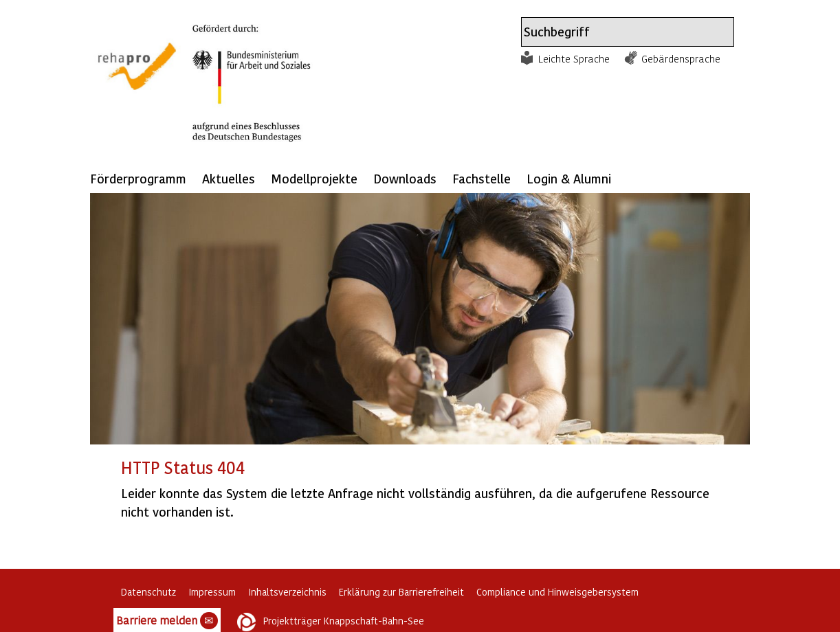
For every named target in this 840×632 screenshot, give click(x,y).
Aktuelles (229, 178)
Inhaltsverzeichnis (287, 592)
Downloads (405, 178)
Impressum (212, 592)
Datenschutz (148, 592)
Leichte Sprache (574, 58)
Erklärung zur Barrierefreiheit (401, 592)
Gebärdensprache (681, 58)
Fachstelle (482, 178)
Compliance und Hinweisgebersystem (557, 592)
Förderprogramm (138, 178)
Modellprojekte (314, 178)
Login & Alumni (569, 178)
